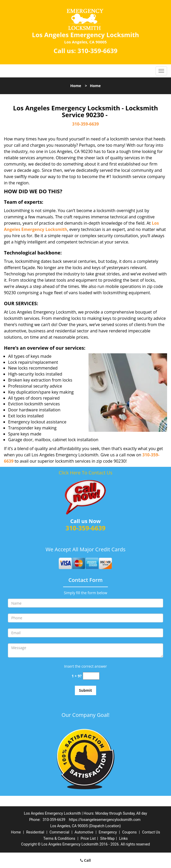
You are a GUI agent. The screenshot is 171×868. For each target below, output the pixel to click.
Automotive (84, 832)
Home (76, 86)
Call (85, 860)
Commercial (59, 832)
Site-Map (107, 838)
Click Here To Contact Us (85, 473)
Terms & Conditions (59, 838)
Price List (88, 838)
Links (123, 838)
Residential (35, 832)
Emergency (108, 832)
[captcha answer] (91, 676)
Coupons (129, 832)
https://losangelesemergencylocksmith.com (105, 820)
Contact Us (151, 832)
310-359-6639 (98, 51)
